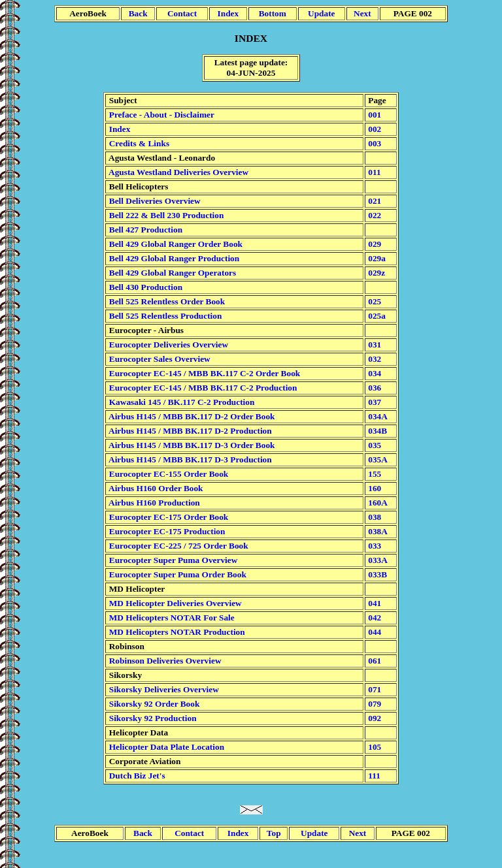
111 (373, 776)
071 (374, 689)
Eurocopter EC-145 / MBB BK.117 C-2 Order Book (203, 373)
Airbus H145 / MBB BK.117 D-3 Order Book (191, 445)
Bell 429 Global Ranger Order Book (175, 244)
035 (374, 445)
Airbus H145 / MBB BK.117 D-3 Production (189, 459)
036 (374, 388)
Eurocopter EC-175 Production (166, 531)
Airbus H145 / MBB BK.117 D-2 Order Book (191, 416)
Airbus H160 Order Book (155, 488)
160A (377, 503)
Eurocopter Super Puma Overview (172, 560)
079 (374, 704)
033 (374, 546)
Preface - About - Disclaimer (160, 115)
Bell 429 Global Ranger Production (173, 258)
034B (376, 431)
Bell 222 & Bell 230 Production (165, 215)
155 (374, 474)
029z (376, 273)
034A (377, 416)
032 (374, 359)
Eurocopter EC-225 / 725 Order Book (177, 546)
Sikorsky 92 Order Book (153, 704)
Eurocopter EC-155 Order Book (167, 474)
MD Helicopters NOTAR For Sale (170, 618)
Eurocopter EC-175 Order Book (167, 517)
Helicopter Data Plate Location (165, 747)
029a (376, 258)
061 (374, 661)
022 (374, 215)
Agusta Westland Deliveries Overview (177, 172)
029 (374, 244)
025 (374, 301)
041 (374, 603)
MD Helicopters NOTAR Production (176, 632)
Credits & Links (138, 143)
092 (374, 718)
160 (374, 488)
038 (374, 517)
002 (374, 129)
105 (374, 747)
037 (374, 402)
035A (377, 459)
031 (374, 345)
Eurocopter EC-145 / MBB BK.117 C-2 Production (202, 388)
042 (374, 618)
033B (376, 574)
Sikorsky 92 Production (151, 718)
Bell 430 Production (144, 287)
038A (377, 531)
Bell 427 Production (144, 230)
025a (376, 316)
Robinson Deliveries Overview (164, 661)
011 (374, 172)
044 (374, 632)
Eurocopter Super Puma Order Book (176, 574)
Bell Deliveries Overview (153, 201)
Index (118, 129)
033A (377, 560)
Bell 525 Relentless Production (164, 316)
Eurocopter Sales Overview (158, 359)
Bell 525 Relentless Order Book (166, 301)
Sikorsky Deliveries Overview (162, 689)
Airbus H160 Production (153, 503)
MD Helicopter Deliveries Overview (174, 603)
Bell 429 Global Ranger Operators (171, 273)
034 (374, 373)
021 (374, 201)
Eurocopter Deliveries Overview (167, 345)
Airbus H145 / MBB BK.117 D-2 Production (189, 431)
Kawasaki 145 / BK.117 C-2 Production (180, 402)
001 (374, 115)
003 (374, 143)
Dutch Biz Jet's (136, 776)
